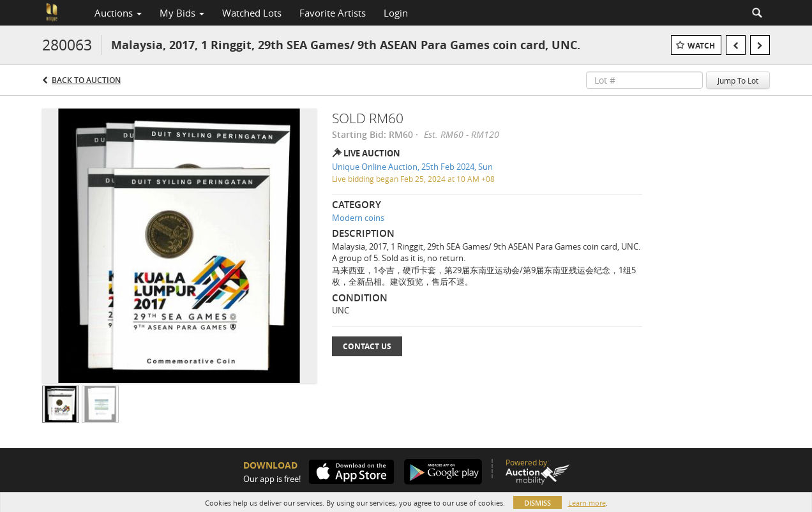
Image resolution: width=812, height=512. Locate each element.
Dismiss (538, 503)
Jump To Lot (738, 80)
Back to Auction (86, 80)
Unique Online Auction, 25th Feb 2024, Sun (412, 167)
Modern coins (358, 218)
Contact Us (367, 346)
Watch (701, 46)
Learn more (587, 503)
